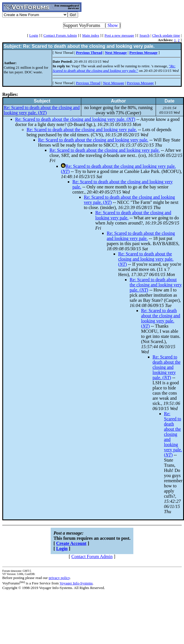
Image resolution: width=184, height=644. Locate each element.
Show (113, 25)
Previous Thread (88, 83)
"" (114, 68)
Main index (91, 35)
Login (34, 35)
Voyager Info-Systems (76, 583)
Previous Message (140, 83)
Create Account (71, 543)
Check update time (166, 35)
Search (144, 35)
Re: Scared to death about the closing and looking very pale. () (42, 110)
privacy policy (59, 578)
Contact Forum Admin (60, 35)
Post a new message (119, 35)
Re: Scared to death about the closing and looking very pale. (82, 130)
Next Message (114, 83)
